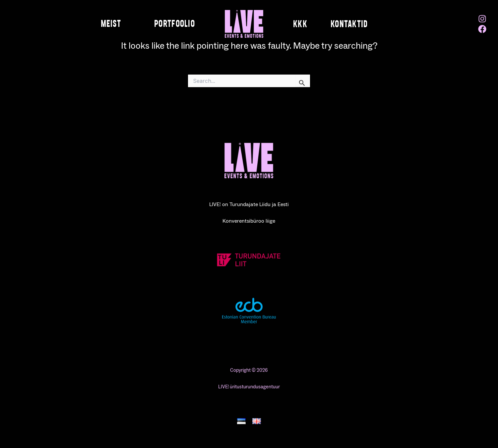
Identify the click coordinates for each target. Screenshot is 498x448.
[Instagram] (482, 19)
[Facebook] (482, 29)
